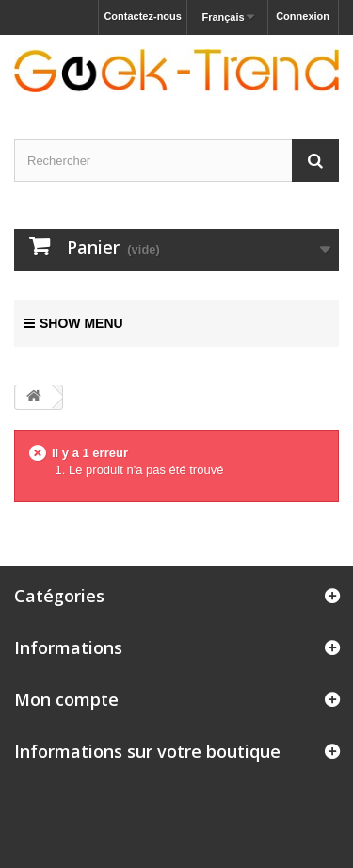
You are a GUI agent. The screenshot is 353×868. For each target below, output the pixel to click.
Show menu (73, 323)
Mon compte (66, 699)
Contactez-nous (143, 16)
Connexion (303, 16)
